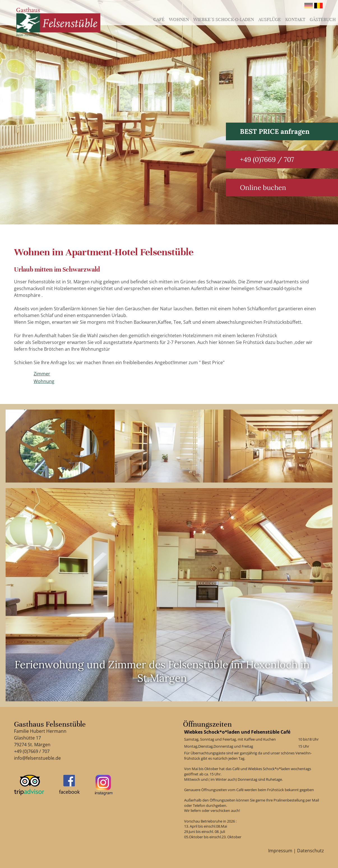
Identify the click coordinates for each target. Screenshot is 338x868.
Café (159, 20)
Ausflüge (270, 20)
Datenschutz (311, 851)
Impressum (280, 851)
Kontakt (295, 20)
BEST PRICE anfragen (275, 131)
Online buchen (263, 188)
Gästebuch (323, 20)
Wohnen (179, 20)
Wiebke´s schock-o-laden (224, 20)
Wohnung (44, 381)
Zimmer (42, 374)
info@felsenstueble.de (37, 758)
